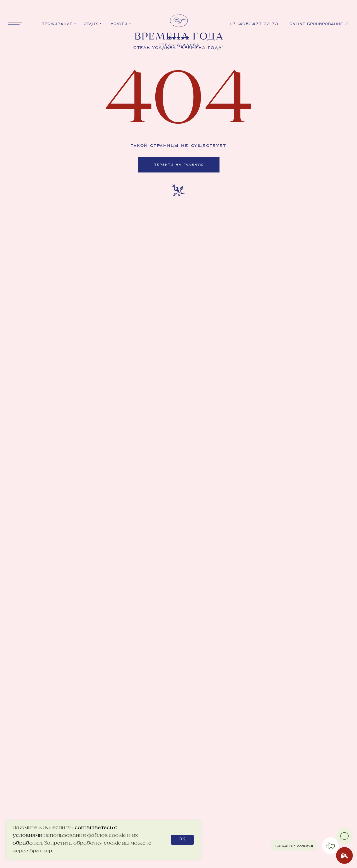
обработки (27, 843)
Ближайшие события (294, 846)
